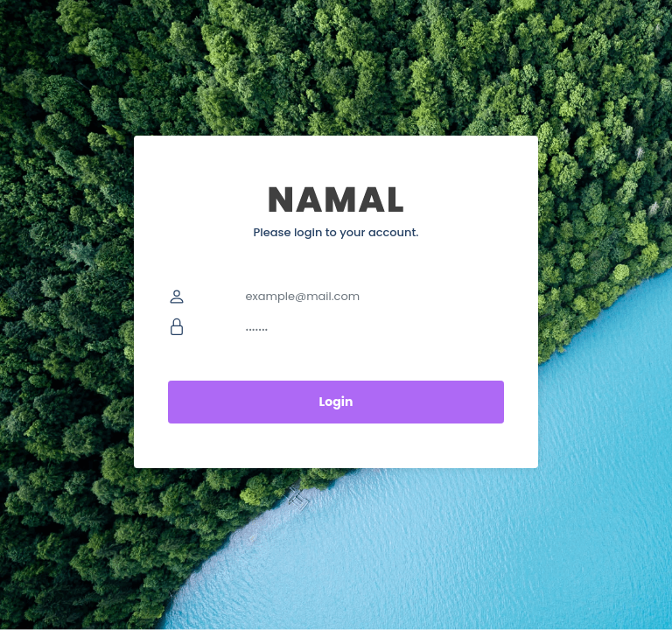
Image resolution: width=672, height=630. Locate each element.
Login (336, 402)
